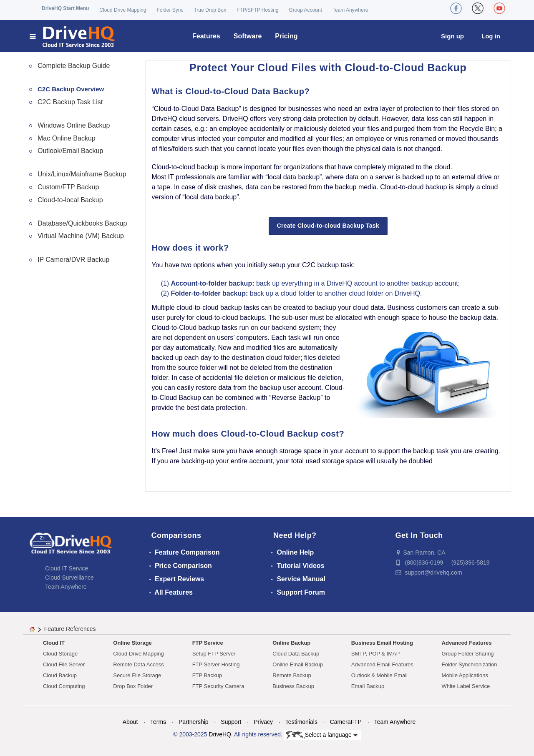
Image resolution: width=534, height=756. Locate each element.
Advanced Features (467, 643)
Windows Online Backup (74, 125)
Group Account (306, 10)
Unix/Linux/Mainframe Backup (82, 174)
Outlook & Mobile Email (379, 675)
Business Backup (293, 686)
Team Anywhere (350, 10)
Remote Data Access (138, 664)
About (130, 722)
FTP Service (208, 643)
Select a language (322, 735)
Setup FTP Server (214, 654)
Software (248, 36)
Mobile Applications (465, 675)
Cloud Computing (64, 686)
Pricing (286, 36)
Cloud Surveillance (69, 578)
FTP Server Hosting (216, 664)
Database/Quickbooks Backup (82, 223)
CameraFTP (346, 722)
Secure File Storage (137, 675)
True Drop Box (210, 10)
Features (206, 36)
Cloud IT (54, 643)
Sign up (452, 36)
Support (231, 722)
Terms (158, 722)
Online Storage (132, 643)
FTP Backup (207, 675)
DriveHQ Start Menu (65, 8)
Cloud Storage (60, 654)
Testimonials (301, 722)
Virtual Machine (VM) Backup (81, 236)
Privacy (263, 722)
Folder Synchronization (470, 664)
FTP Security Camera (218, 686)
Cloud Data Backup (296, 654)
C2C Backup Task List (70, 102)
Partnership (194, 722)
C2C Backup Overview (71, 89)
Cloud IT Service (67, 568)
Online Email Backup (298, 664)
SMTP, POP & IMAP (376, 654)
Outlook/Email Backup (70, 151)
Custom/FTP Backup (68, 187)
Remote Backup (292, 675)
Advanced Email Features (382, 664)
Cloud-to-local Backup (70, 200)
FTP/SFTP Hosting (257, 10)
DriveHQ (220, 734)
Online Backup (291, 643)
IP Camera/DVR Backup (73, 260)
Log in (491, 36)
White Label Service (466, 686)
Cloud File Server (64, 664)
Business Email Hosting (382, 643)
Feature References (70, 629)
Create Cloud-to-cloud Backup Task (328, 226)
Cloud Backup (60, 675)
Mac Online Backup (67, 138)
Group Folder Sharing (468, 654)
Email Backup (368, 686)
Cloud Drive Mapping (123, 10)
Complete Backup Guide (74, 66)
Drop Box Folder (133, 686)
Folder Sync (170, 10)
